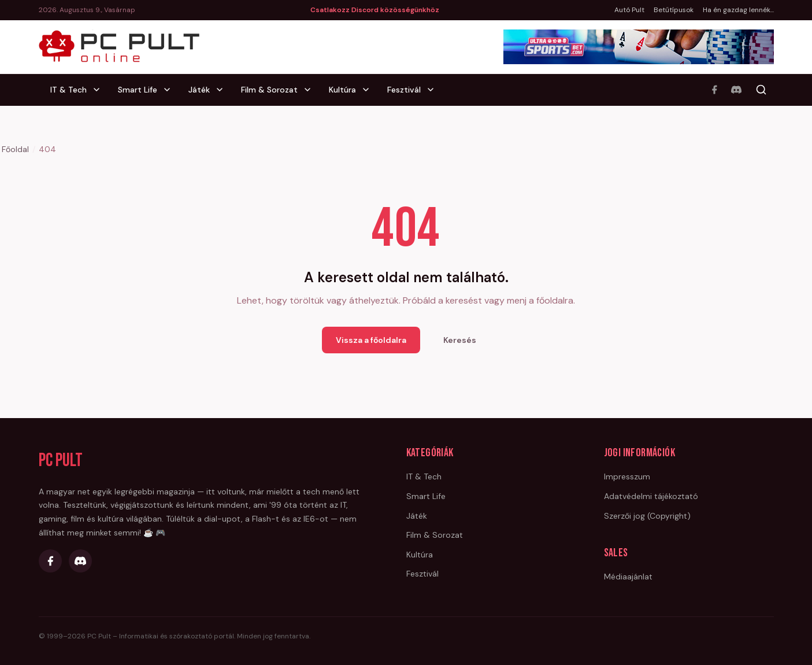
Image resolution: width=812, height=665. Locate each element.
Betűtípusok (674, 10)
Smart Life (138, 90)
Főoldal (15, 149)
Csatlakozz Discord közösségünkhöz (375, 10)
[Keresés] (761, 90)
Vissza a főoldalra (371, 340)
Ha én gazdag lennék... (738, 10)
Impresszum (627, 476)
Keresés (460, 340)
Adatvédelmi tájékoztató (651, 496)
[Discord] (736, 90)
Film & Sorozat (269, 90)
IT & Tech (68, 90)
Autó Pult (629, 10)
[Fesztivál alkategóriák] (434, 90)
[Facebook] (714, 90)
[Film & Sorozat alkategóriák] (311, 90)
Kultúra (342, 90)
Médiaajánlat (628, 577)
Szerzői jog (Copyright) (647, 516)
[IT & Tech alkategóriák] (100, 90)
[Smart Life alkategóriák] (170, 90)
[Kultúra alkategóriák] (369, 90)
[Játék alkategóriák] (223, 90)
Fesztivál (404, 90)
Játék (199, 90)
